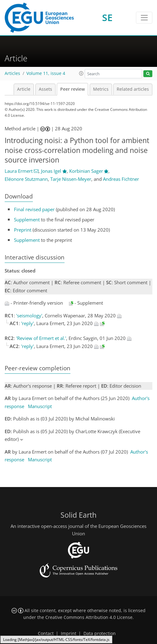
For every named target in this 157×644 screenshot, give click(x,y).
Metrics (101, 89)
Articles (12, 73)
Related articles (133, 89)
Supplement (27, 220)
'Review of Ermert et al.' (41, 338)
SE (107, 17)
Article (24, 89)
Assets (45, 89)
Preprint (23, 230)
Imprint (69, 633)
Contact (46, 633)
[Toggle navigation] (144, 18)
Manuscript (40, 406)
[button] (81, 73)
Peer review (72, 89)
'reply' (27, 323)
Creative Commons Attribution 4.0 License (89, 617)
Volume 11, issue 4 (46, 73)
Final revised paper (34, 209)
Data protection (100, 633)
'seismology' (29, 315)
